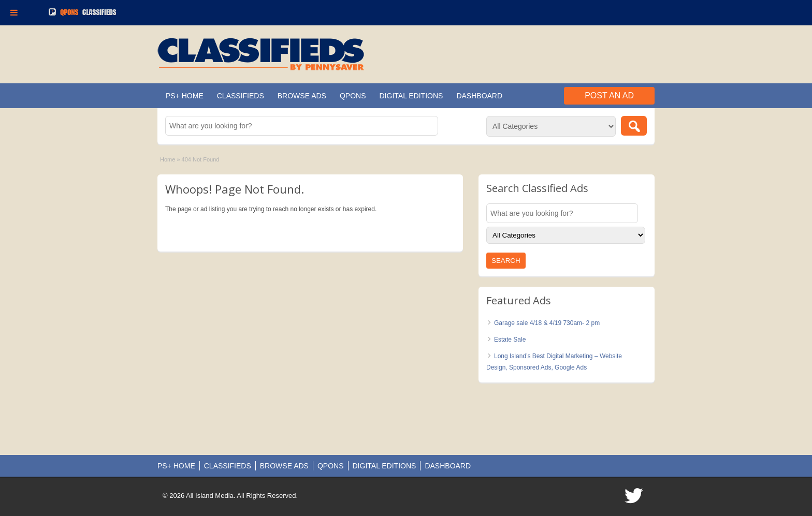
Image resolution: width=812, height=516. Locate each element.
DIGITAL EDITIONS (411, 96)
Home (168, 159)
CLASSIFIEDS (241, 96)
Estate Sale (510, 340)
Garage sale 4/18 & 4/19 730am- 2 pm (547, 323)
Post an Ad (609, 95)
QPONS (353, 96)
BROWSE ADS (302, 96)
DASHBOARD (479, 96)
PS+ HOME (185, 96)
